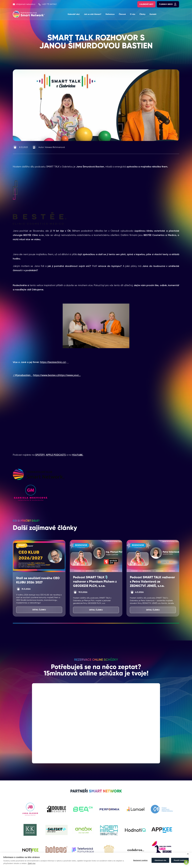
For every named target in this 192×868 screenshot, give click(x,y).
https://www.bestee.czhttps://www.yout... (57, 375)
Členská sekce (168, 4)
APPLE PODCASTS (56, 455)
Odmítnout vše (160, 860)
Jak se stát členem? (93, 14)
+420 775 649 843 (47, 4)
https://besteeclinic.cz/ (53, 362)
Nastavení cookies (140, 860)
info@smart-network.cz (24, 4)
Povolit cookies (180, 860)
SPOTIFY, (40, 455)
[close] (188, 854)
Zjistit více (32, 863)
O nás (133, 14)
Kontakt (153, 14)
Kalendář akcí (146, 4)
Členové (122, 14)
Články (142, 14)
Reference (110, 14)
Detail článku (39, 610)
